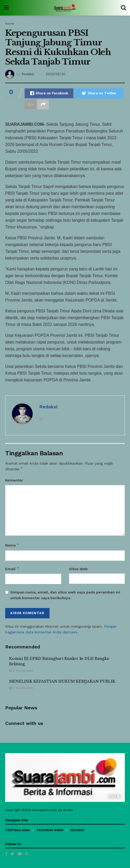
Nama (12, 545)
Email (12, 569)
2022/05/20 (56, 74)
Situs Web (78, 569)
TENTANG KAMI (18, 830)
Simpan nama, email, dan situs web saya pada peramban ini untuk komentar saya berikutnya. (65, 595)
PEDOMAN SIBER (50, 830)
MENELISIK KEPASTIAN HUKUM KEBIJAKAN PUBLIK (62, 681)
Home (10, 24)
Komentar (14, 480)
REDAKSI (77, 830)
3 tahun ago (21, 671)
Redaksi (28, 74)
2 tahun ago (21, 688)
